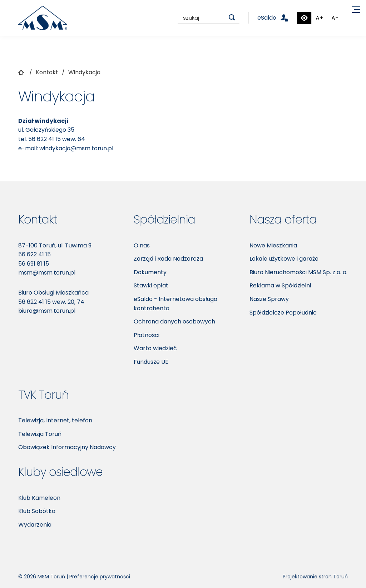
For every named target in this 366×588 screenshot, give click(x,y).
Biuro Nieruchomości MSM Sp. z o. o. (298, 272)
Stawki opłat (151, 285)
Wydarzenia (35, 525)
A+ (319, 18)
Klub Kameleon (39, 498)
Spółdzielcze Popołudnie (283, 313)
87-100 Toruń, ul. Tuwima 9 (55, 245)
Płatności (147, 335)
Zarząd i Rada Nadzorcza (168, 259)
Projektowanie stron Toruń (315, 577)
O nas (142, 245)
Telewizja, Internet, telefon (55, 420)
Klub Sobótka (37, 511)
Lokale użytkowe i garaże (284, 259)
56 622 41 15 (44, 139)
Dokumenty (150, 272)
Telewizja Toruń (40, 434)
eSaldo (277, 18)
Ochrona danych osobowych (174, 321)
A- (335, 18)
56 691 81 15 (34, 264)
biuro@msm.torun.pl (47, 311)
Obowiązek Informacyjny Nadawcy (67, 447)
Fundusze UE (151, 362)
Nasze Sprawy (269, 299)
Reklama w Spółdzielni (280, 285)
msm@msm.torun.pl (47, 273)
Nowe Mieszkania (273, 245)
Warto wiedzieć (155, 348)
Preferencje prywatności (100, 577)
